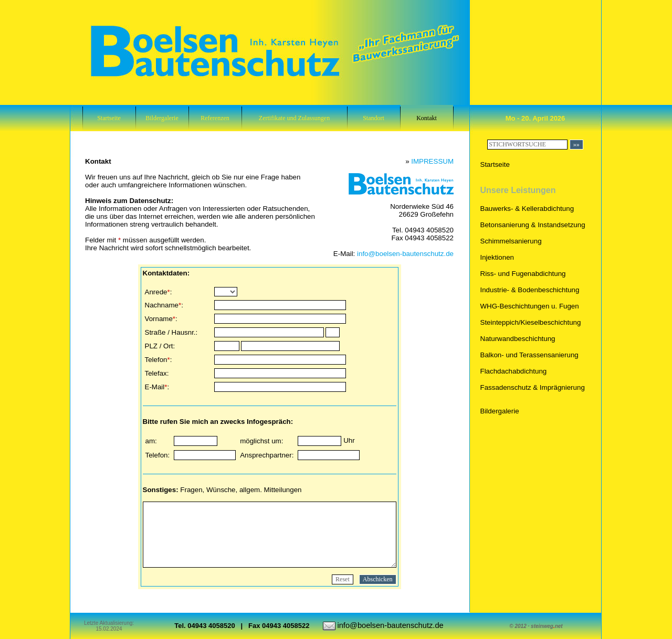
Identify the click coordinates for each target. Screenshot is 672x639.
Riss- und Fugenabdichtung (523, 274)
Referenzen (215, 118)
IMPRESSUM (432, 161)
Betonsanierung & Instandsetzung (533, 225)
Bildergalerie (162, 118)
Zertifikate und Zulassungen (294, 118)
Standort (374, 118)
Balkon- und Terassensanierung (529, 355)
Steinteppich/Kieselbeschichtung (531, 322)
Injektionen (497, 257)
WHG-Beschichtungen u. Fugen (530, 306)
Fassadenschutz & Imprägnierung (533, 387)
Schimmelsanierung (511, 241)
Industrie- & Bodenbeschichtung (530, 290)
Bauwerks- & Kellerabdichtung (527, 209)
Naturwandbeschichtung (518, 339)
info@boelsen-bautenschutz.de (405, 254)
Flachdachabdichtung (514, 371)
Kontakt (427, 118)
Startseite (109, 118)
